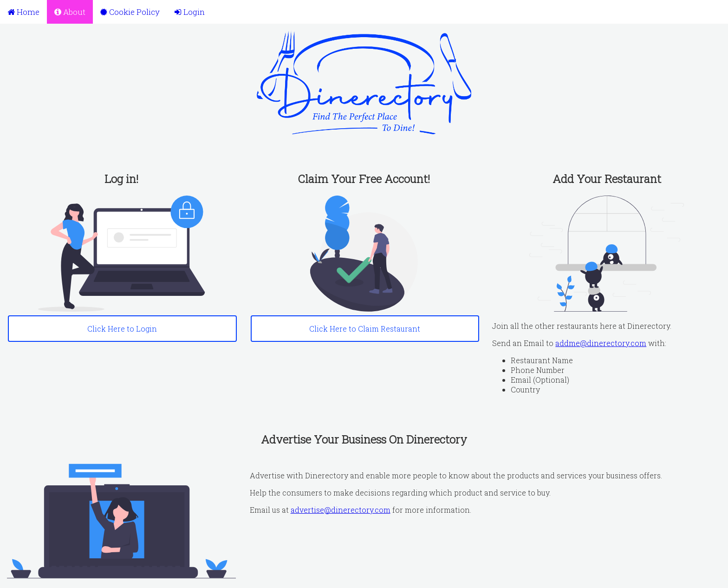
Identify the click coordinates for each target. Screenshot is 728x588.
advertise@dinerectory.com (341, 510)
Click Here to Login (122, 329)
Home (23, 12)
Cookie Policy (130, 12)
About (70, 12)
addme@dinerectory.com (601, 343)
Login (190, 12)
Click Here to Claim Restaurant (365, 329)
